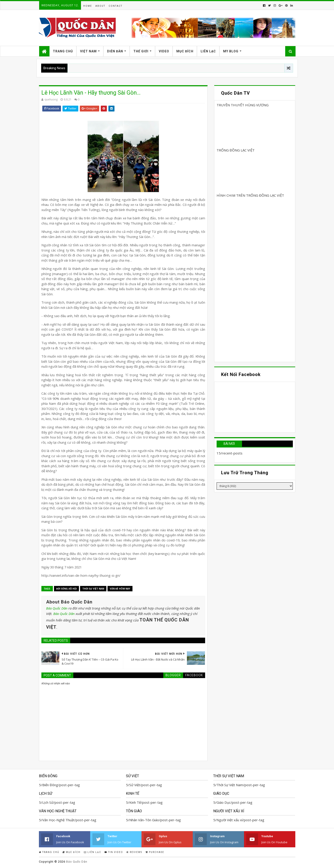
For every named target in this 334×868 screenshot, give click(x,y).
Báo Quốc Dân (57, 608)
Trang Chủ (63, 51)
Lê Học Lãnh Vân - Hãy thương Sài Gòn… (91, 93)
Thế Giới (141, 51)
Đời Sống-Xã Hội (66, 589)
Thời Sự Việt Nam (93, 589)
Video (164, 51)
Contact (115, 6)
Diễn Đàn (115, 51)
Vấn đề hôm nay (120, 589)
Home (88, 6)
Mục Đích (185, 51)
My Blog (231, 51)
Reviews (134, 852)
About (100, 6)
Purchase (155, 852)
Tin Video (114, 852)
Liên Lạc (208, 51)
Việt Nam (88, 51)
